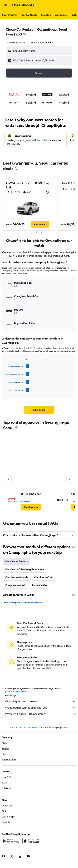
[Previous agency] (8, 479)
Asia (20, 728)
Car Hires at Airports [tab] (16, 561)
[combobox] (16, 43)
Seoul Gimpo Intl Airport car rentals (23, 603)
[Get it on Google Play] (11, 841)
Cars (12, 728)
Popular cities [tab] (40, 585)
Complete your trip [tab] (16, 585)
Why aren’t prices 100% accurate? (41, 714)
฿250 (18, 34)
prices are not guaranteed (16, 691)
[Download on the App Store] (32, 841)
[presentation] (25, 34)
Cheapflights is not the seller (41, 702)
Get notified (43, 140)
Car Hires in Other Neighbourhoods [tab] (25, 569)
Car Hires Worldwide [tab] (17, 577)
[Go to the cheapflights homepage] (25, 5)
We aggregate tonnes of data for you (41, 708)
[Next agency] (70, 479)
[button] (6, 5)
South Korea (32, 728)
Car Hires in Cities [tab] (44, 577)
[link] (39, 410)
